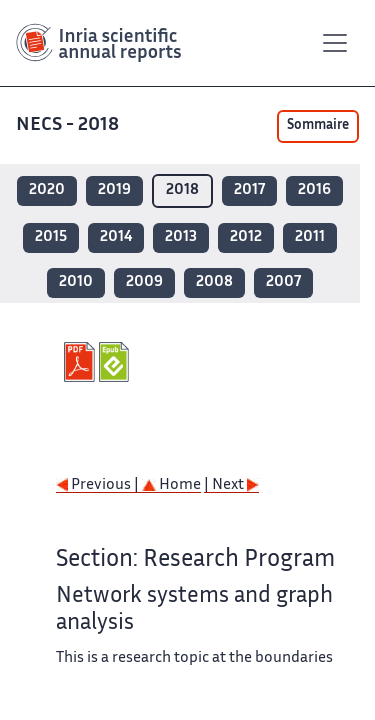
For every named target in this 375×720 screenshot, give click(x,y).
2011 (310, 237)
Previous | (99, 485)
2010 (76, 282)
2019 (114, 190)
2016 (314, 190)
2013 (181, 237)
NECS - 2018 (69, 125)
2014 (116, 237)
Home (171, 485)
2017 (249, 190)
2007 (283, 282)
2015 (51, 237)
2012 (246, 237)
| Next (231, 485)
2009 (144, 282)
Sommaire (318, 126)
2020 (47, 190)
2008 (214, 282)
